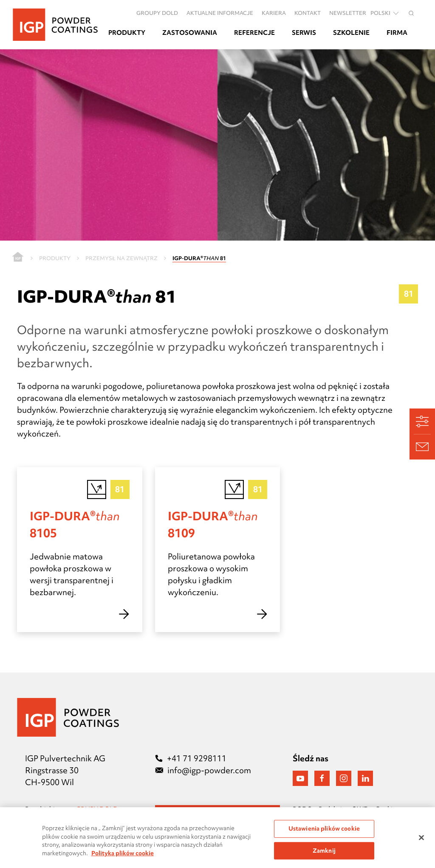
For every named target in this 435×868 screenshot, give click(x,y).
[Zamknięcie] (421, 842)
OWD (360, 809)
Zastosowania (190, 33)
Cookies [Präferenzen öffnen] (387, 809)
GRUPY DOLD (98, 809)
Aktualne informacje (220, 13)
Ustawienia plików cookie (324, 833)
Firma (397, 33)
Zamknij (324, 855)
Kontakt (308, 13)
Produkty (127, 33)
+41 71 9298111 (191, 758)
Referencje (254, 33)
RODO (302, 809)
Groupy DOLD (157, 13)
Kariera (274, 13)
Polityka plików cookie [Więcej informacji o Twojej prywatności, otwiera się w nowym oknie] (123, 857)
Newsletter (348, 13)
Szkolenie (351, 33)
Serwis (304, 33)
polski (385, 13)
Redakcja (332, 809)
